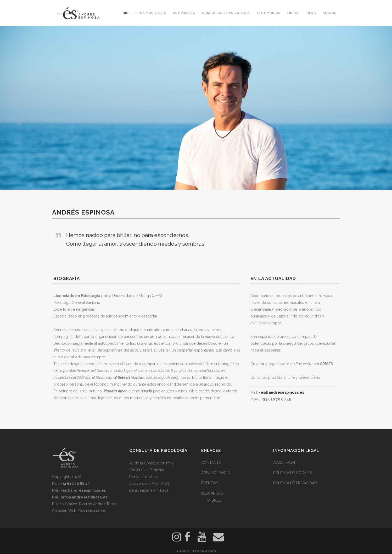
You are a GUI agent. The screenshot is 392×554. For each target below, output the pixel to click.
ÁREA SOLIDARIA (215, 473)
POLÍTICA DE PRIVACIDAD (295, 483)
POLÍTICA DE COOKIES (292, 473)
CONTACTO (211, 463)
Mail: (79, 490)
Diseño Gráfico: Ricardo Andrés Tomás (85, 504)
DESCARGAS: (212, 493)
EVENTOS (210, 483)
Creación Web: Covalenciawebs (79, 511)
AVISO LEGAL (285, 463)
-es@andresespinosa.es (282, 392)
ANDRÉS (214, 500)
